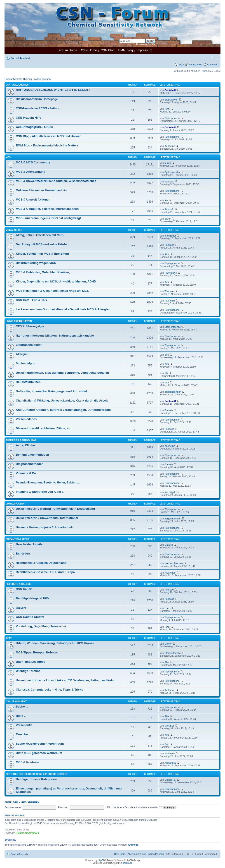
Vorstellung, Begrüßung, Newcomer (41, 626)
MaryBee (169, 726)
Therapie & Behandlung (21, 440)
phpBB (101, 860)
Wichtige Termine (28, 671)
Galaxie (169, 410)
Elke (167, 662)
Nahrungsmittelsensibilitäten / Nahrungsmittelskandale (55, 336)
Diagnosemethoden (30, 464)
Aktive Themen (42, 79)
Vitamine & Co (26, 473)
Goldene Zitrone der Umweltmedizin (41, 190)
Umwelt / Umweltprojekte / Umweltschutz (45, 527)
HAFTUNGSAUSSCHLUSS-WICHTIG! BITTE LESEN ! (53, 90)
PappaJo (169, 182)
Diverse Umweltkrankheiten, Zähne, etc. (44, 428)
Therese (169, 291)
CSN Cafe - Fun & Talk (31, 300)
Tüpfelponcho (172, 118)
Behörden (23, 554)
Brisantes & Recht (18, 539)
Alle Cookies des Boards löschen (146, 854)
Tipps (9, 638)
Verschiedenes (26, 419)
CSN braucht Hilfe (28, 118)
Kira (167, 254)
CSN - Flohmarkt (16, 702)
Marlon (168, 644)
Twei (167, 109)
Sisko (168, 219)
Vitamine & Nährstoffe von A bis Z (40, 492)
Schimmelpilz (25, 363)
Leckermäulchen (174, 563)
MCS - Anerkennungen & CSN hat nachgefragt (48, 218)
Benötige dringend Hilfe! (33, 598)
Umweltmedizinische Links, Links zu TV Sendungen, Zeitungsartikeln (65, 680)
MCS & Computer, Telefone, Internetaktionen (47, 209)
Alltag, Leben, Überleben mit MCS (40, 235)
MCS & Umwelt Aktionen (33, 200)
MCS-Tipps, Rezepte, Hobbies (37, 652)
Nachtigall (170, 492)
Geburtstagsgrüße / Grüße (34, 127)
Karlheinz (170, 146)
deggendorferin (173, 392)
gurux (168, 163)
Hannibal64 (171, 273)
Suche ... (22, 707)
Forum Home (68, 50)
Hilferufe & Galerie (18, 584)
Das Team (120, 854)
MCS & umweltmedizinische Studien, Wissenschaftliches (56, 181)
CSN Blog (107, 50)
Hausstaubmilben (28, 382)
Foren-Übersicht (20, 58)
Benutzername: (13, 807)
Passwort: (63, 807)
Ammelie (133, 845)
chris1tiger (170, 236)
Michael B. (170, 780)
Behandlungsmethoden (32, 455)
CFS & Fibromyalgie (30, 326)
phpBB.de (127, 863)
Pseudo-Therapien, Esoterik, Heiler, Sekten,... (48, 482)
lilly (166, 373)
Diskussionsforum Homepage (37, 99)
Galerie (21, 608)
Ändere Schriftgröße (215, 57)
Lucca (168, 608)
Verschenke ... (26, 725)
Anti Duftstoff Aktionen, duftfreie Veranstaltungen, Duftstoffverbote (63, 410)
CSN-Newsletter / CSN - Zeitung (38, 108)
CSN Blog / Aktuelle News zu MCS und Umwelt (49, 136)
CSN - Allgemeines (17, 85)
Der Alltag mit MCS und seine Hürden (42, 244)
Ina (166, 200)
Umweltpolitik (15, 504)
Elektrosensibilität (29, 345)
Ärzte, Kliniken (26, 445)
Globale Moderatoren (27, 833)
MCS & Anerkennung (31, 172)
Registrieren (195, 65)
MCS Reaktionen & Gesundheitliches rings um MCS (52, 291)
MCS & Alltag (14, 230)
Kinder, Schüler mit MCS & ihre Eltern (42, 254)
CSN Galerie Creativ (30, 617)
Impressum (144, 50)
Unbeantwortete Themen (18, 79)
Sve (167, 355)
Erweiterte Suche (145, 44)
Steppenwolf (171, 100)
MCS (8, 157)
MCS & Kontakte (27, 762)
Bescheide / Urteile (29, 544)
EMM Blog (125, 50)
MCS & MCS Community (33, 162)
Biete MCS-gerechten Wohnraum (39, 753)
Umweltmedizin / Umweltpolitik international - (48, 518)
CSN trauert (24, 589)
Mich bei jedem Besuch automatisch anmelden (135, 807)
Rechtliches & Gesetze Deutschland (41, 563)
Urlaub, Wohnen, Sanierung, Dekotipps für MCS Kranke (55, 643)
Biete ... (21, 716)
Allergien (22, 354)
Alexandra (170, 763)
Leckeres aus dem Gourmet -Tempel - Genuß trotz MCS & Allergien (63, 309)
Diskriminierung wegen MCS (36, 263)
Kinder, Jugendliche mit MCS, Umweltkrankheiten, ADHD (56, 281)
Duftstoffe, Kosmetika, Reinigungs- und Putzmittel (51, 391)
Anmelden (213, 65)
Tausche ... (23, 734)
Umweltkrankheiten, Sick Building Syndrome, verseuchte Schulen (62, 373)
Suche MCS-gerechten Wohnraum (40, 744)
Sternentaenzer (173, 327)
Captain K (170, 90)
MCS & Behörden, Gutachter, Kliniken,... (44, 272)
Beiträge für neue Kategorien (36, 779)
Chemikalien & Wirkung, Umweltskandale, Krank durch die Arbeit (62, 401)
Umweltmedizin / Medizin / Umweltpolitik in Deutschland (55, 509)
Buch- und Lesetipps (30, 662)
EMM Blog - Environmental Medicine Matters (47, 145)
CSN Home (89, 50)
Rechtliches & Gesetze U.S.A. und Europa (45, 572)
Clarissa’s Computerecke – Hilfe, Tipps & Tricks (49, 690)
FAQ (181, 65)
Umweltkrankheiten (19, 321)
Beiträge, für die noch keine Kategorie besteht (37, 774)
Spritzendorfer (172, 172)
